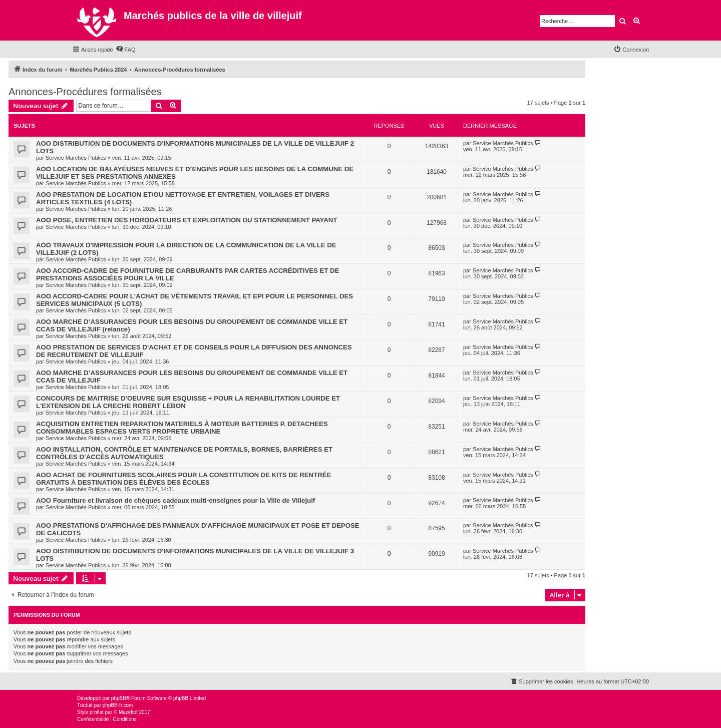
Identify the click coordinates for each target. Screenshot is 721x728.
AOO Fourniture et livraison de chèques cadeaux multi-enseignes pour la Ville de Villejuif (175, 500)
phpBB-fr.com (118, 705)
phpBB (119, 698)
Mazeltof (128, 712)
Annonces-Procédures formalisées (85, 92)
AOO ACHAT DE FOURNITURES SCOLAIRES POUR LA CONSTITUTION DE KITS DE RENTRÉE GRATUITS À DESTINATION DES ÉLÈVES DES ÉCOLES (184, 479)
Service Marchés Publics (76, 158)
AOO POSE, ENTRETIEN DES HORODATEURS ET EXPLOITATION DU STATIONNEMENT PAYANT (187, 220)
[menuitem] (126, 50)
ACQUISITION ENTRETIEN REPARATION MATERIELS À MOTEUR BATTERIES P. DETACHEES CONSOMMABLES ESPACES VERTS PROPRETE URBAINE (182, 428)
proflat (97, 712)
